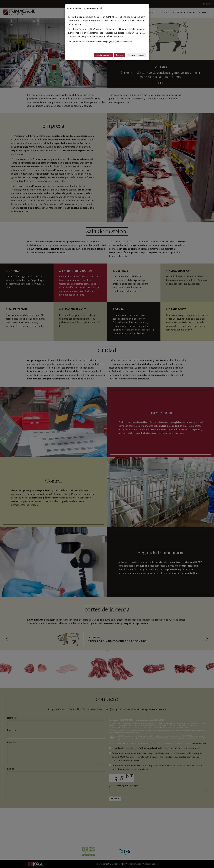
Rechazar (120, 55)
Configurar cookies (136, 55)
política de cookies (124, 42)
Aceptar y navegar (103, 55)
